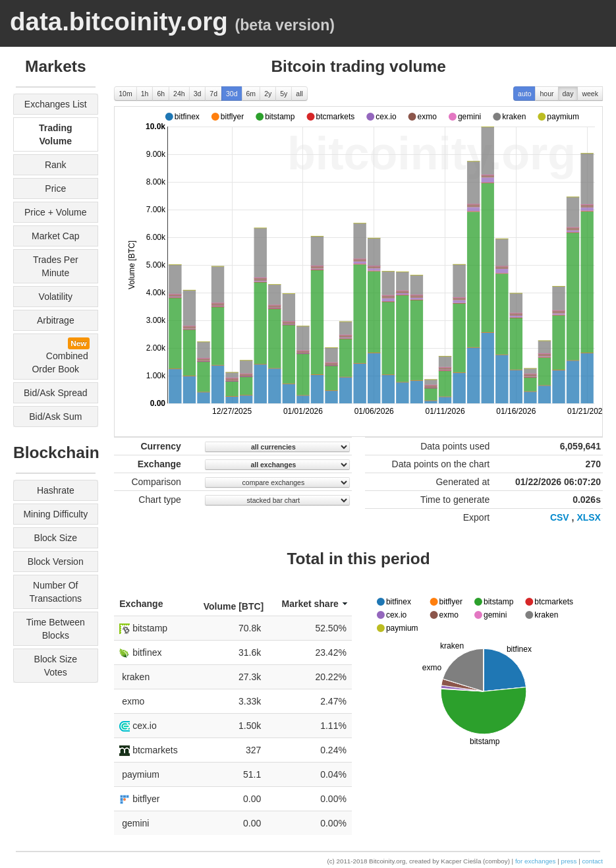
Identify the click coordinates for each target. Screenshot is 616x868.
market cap (55, 236)
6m (251, 94)
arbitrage (56, 320)
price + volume (56, 212)
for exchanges (536, 861)
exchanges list (56, 104)
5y (284, 94)
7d (213, 94)
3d (198, 94)
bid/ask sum (55, 417)
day (568, 94)
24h (179, 94)
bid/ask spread (56, 393)
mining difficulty (55, 514)
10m (125, 94)
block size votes (56, 666)
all (299, 94)
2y (268, 94)
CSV (560, 517)
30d (232, 94)
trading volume (56, 134)
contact (592, 861)
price (55, 188)
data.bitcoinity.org (119, 21)
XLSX (589, 517)
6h (161, 94)
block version (56, 562)
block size (56, 538)
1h (145, 94)
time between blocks (56, 629)
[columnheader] (153, 604)
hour (546, 94)
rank (56, 165)
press (569, 861)
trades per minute (56, 266)
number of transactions (55, 592)
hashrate (56, 490)
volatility (56, 297)
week (590, 94)
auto (524, 94)
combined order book (56, 356)
